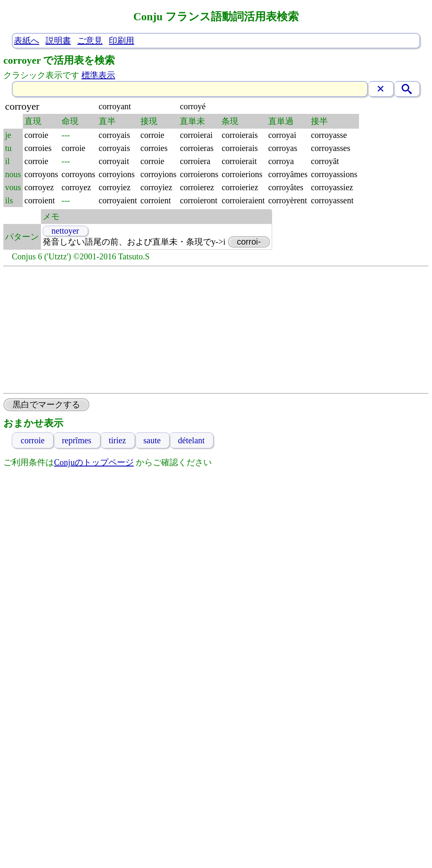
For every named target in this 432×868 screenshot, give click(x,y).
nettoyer (65, 231)
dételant (191, 440)
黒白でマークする (46, 404)
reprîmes (77, 440)
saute (152, 440)
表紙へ (27, 40)
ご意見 (90, 40)
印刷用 (121, 40)
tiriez (117, 440)
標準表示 (98, 75)
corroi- (249, 242)
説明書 (58, 40)
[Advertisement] (216, 330)
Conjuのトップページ (94, 462)
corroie (33, 440)
